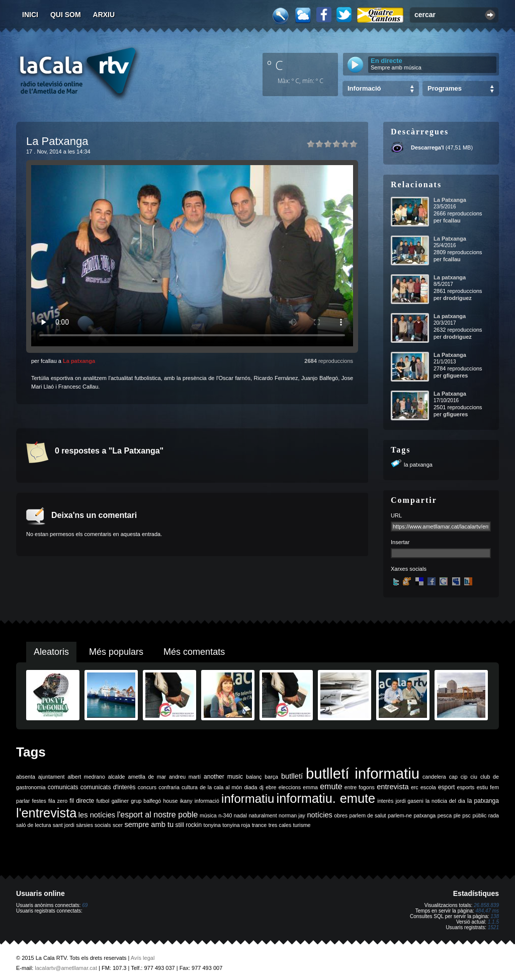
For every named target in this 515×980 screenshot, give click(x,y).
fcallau (452, 220)
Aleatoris (51, 652)
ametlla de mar (147, 777)
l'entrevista (46, 813)
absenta (26, 777)
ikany (186, 801)
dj (262, 787)
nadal (240, 815)
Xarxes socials (409, 569)
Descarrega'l (427, 147)
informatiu (248, 799)
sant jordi (64, 825)
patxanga (424, 815)
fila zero (58, 801)
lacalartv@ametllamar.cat (66, 968)
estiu (483, 787)
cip (464, 777)
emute (331, 786)
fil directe (82, 801)
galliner (120, 801)
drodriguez (457, 298)
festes (39, 801)
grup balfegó (146, 801)
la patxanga (418, 465)
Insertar (400, 542)
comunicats (63, 787)
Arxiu (104, 15)
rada (494, 815)
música (208, 815)
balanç (254, 777)
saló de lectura (33, 825)
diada (250, 787)
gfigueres (456, 375)
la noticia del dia (445, 801)
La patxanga (79, 361)
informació (207, 801)
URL (396, 515)
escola (428, 787)
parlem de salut (367, 815)
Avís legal (143, 958)
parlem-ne (400, 815)
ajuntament (52, 777)
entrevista (393, 787)
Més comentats (194, 652)
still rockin (188, 825)
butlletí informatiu (363, 773)
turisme (302, 825)
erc (415, 787)
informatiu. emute (326, 798)
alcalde (117, 777)
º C (275, 65)
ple (457, 815)
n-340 (225, 815)
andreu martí (185, 777)
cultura (190, 787)
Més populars (116, 652)
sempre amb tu (149, 824)
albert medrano (87, 777)
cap (453, 777)
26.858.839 (486, 905)
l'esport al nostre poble (158, 815)
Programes (445, 88)
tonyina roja (236, 825)
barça (271, 777)
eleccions (290, 787)
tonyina (212, 825)
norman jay (292, 815)
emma (310, 787)
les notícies (97, 815)
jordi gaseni (409, 801)
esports (465, 787)
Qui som (66, 15)
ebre (271, 787)
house (170, 801)
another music (223, 777)
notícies (320, 815)
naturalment (263, 815)
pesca (445, 815)
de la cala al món (221, 787)
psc (466, 815)
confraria (169, 787)
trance (260, 825)
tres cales (280, 825)
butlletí (292, 776)
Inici (30, 15)
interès (385, 801)
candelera (434, 777)
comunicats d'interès (108, 787)
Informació (364, 88)
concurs (147, 787)
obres (341, 815)
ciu (474, 777)
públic (479, 815)
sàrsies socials (93, 825)
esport (446, 787)
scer (118, 825)
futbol (103, 801)
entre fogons (360, 787)
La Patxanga (450, 200)
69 (85, 905)
